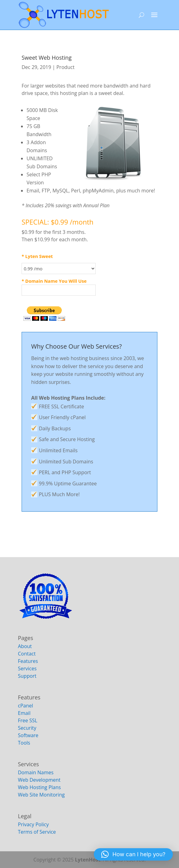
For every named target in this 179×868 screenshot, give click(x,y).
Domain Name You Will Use (56, 281)
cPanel (25, 706)
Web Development (39, 780)
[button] (133, 854)
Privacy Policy (33, 824)
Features (28, 661)
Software (28, 735)
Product (66, 67)
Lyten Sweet (39, 256)
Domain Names (36, 772)
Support (27, 676)
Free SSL (28, 720)
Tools (24, 743)
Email (24, 713)
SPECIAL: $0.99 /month (58, 222)
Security (27, 728)
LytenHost (88, 860)
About (25, 646)
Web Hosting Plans (39, 787)
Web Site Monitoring (41, 795)
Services (27, 668)
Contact (27, 654)
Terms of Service (37, 832)
